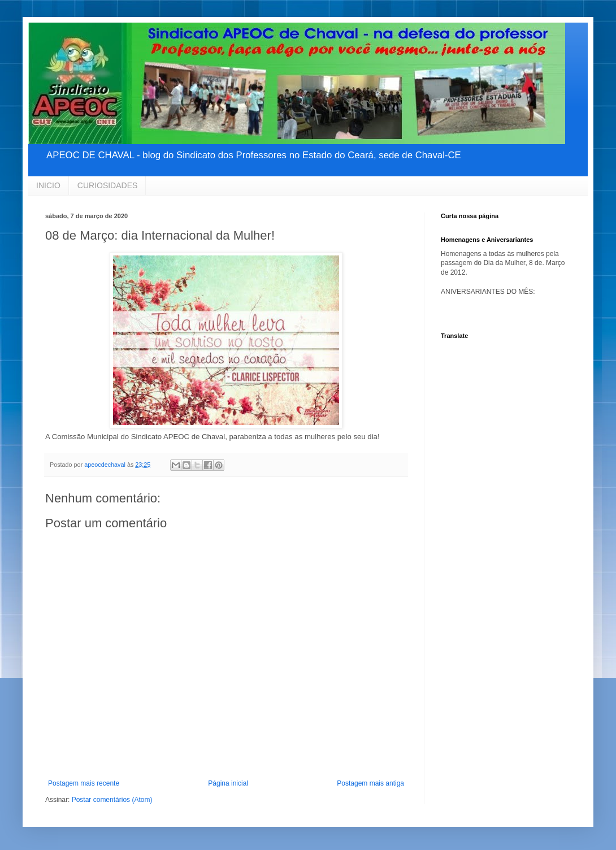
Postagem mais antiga (370, 783)
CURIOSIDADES (108, 185)
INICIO (48, 185)
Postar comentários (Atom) (112, 800)
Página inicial (228, 783)
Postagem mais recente (84, 783)
